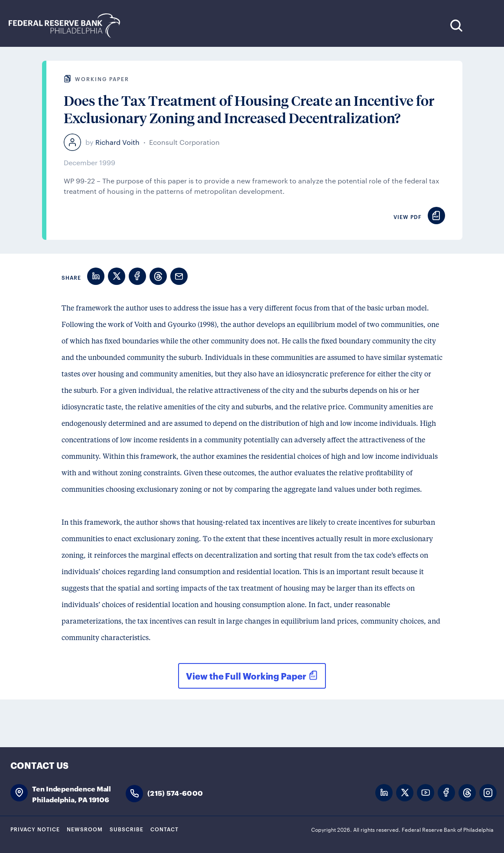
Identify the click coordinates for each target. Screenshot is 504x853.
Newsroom (85, 829)
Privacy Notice (35, 829)
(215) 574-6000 (175, 793)
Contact (164, 829)
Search (456, 25)
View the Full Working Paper (246, 676)
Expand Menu (483, 25)
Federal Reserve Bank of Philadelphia (69, 26)
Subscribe (127, 829)
